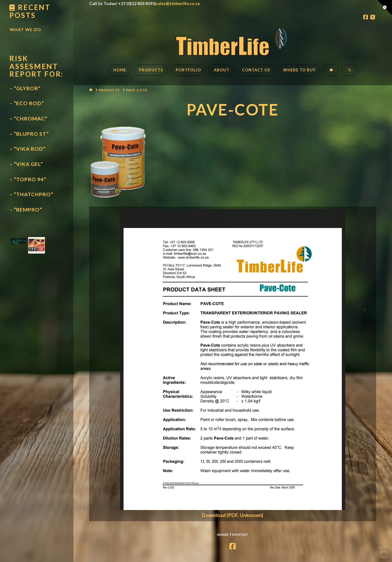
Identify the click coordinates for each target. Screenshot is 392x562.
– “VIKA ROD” (28, 149)
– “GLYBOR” (25, 88)
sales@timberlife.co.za (178, 3)
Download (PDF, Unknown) (233, 515)
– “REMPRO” (26, 210)
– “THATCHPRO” (32, 194)
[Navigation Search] (349, 73)
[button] (385, 8)
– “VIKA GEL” (26, 164)
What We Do (25, 30)
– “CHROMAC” (29, 119)
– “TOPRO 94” (28, 179)
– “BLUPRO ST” (29, 134)
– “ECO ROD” (27, 103)
